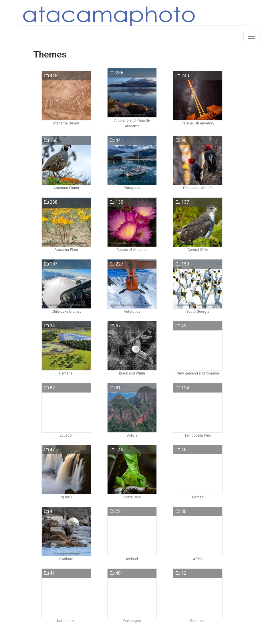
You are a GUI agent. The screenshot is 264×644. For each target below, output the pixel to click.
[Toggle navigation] (251, 36)
